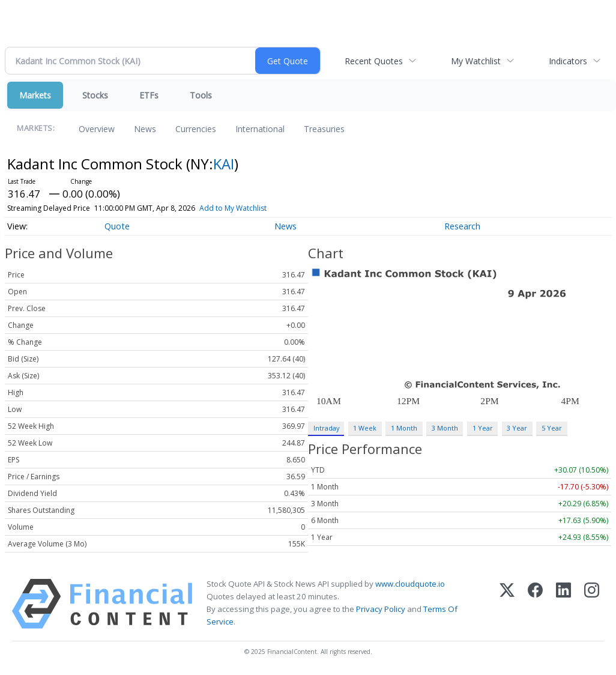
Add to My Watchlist (233, 208)
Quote (117, 226)
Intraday (326, 428)
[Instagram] (592, 604)
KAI (224, 164)
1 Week (365, 428)
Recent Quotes (374, 61)
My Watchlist (476, 61)
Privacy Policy (381, 609)
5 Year (552, 428)
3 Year (517, 428)
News (145, 129)
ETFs (149, 95)
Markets (35, 95)
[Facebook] (535, 604)
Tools (201, 95)
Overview (97, 129)
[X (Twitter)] (507, 604)
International (260, 129)
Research (462, 226)
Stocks (95, 95)
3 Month (445, 428)
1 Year (483, 428)
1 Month (404, 428)
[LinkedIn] (563, 604)
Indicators (568, 61)
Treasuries (324, 129)
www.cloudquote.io (410, 584)
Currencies (196, 129)
